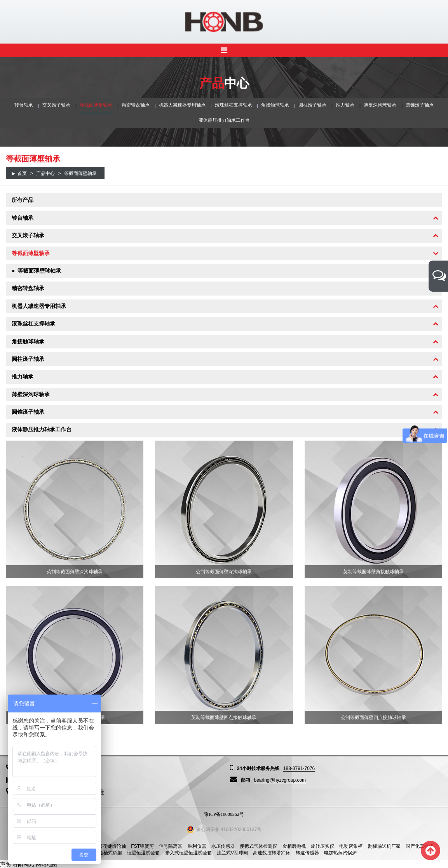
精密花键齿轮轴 (110, 846)
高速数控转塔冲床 (272, 853)
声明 (5, 864)
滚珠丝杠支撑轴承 (234, 105)
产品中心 (45, 173)
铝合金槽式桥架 (106, 853)
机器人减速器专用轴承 (182, 105)
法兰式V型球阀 (232, 853)
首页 (22, 173)
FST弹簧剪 (142, 846)
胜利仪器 (197, 846)
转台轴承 (24, 105)
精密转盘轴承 (136, 105)
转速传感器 (307, 853)
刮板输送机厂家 (384, 846)
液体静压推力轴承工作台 (224, 120)
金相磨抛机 (294, 846)
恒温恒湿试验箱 (143, 853)
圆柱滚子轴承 (312, 105)
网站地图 (47, 864)
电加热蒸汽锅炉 (340, 853)
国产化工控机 (420, 846)
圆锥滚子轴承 (420, 105)
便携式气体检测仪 (258, 846)
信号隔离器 (171, 846)
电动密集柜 (351, 846)
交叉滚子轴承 (56, 105)
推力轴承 (345, 105)
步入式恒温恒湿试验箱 (188, 853)
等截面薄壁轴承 (96, 105)
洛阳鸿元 (23, 864)
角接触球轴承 (275, 105)
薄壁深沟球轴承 (380, 105)
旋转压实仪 (322, 846)
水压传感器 (223, 846)
